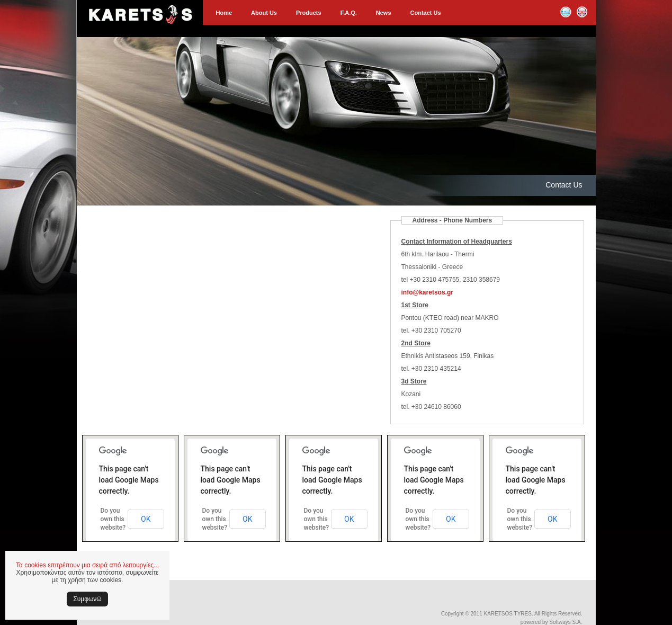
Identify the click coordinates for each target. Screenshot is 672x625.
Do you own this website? (113, 519)
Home (224, 13)
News (384, 13)
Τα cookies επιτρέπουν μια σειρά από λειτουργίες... (87, 565)
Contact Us (426, 13)
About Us (264, 13)
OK (146, 519)
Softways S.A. (566, 622)
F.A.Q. (349, 13)
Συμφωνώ (87, 599)
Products (309, 13)
